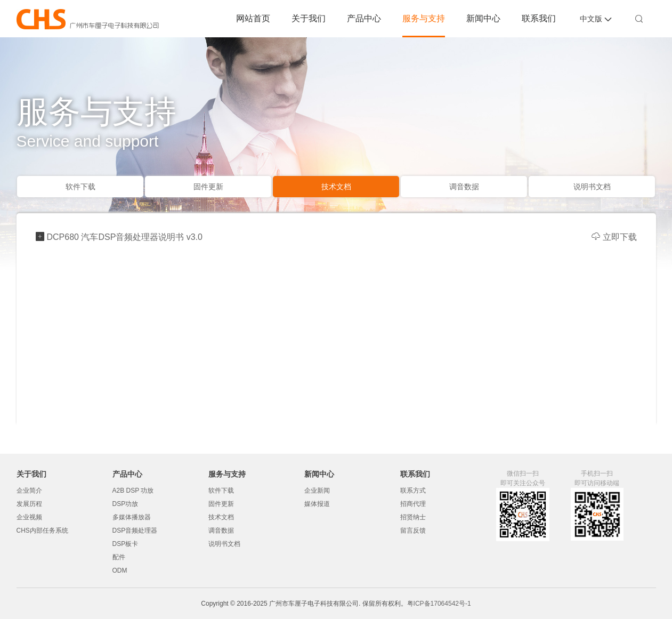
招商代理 (413, 504)
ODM (120, 570)
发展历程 (29, 504)
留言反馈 (413, 530)
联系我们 (539, 18)
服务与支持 (424, 18)
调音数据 (464, 187)
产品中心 (364, 18)
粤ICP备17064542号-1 (439, 604)
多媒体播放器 (132, 517)
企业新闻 (317, 491)
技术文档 (336, 187)
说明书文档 (592, 187)
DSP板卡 (126, 544)
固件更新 (208, 187)
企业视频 (29, 517)
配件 (119, 557)
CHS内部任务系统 (42, 530)
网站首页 (253, 18)
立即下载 (614, 237)
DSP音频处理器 (135, 530)
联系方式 (413, 491)
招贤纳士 (413, 517)
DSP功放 (126, 504)
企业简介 (29, 491)
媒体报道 (317, 504)
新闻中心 (483, 18)
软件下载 (80, 187)
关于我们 (309, 18)
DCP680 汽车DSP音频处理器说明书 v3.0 (125, 237)
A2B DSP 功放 (133, 491)
